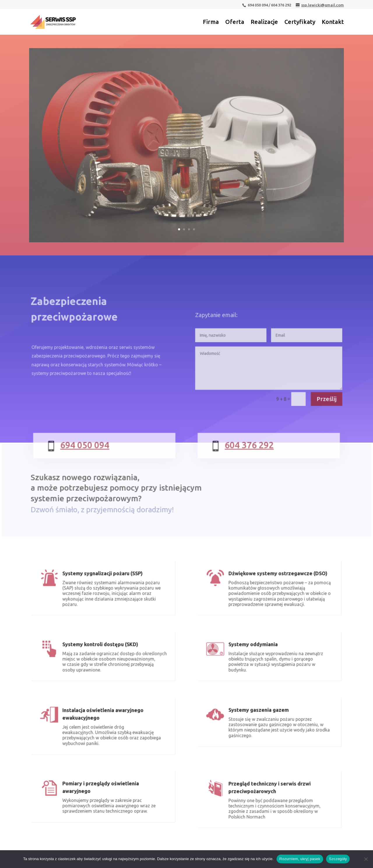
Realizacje (264, 22)
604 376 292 (249, 450)
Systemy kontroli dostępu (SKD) (101, 649)
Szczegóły (338, 859)
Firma (211, 22)
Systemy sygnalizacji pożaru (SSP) (103, 579)
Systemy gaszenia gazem (260, 715)
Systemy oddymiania (255, 649)
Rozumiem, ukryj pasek (300, 859)
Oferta (235, 22)
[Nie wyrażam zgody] (366, 859)
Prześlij (321, 400)
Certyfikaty (300, 22)
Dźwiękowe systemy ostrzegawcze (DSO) (277, 579)
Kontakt (333, 22)
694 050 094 (92, 450)
